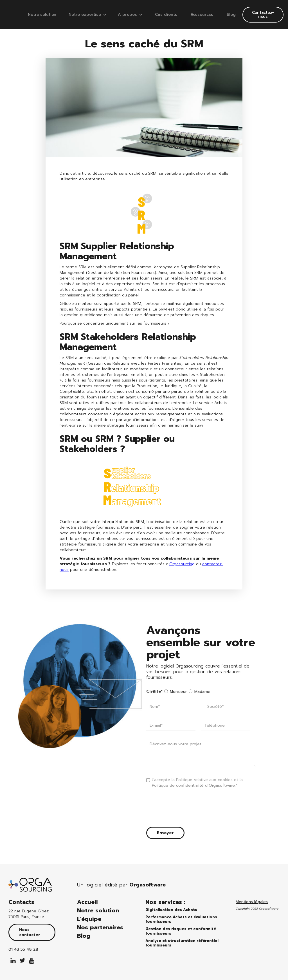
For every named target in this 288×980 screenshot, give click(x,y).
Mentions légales (252, 902)
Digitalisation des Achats (171, 910)
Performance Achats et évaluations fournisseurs (181, 919)
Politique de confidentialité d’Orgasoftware (193, 785)
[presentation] (189, 809)
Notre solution (42, 15)
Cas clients (166, 15)
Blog (231, 15)
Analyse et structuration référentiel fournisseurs (182, 943)
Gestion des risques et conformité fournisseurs (181, 931)
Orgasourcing (182, 564)
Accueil (87, 902)
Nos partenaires (100, 927)
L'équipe (89, 919)
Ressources (202, 15)
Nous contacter (30, 932)
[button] (88, 15)
